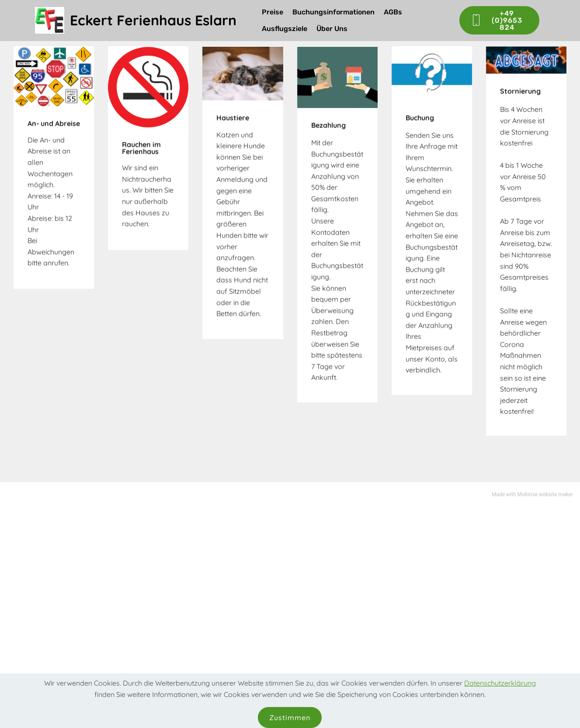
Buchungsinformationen (333, 12)
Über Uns (332, 29)
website (548, 496)
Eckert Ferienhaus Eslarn (153, 20)
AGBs (393, 12)
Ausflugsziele (285, 29)
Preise (273, 12)
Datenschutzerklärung (500, 693)
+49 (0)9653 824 (497, 20)
